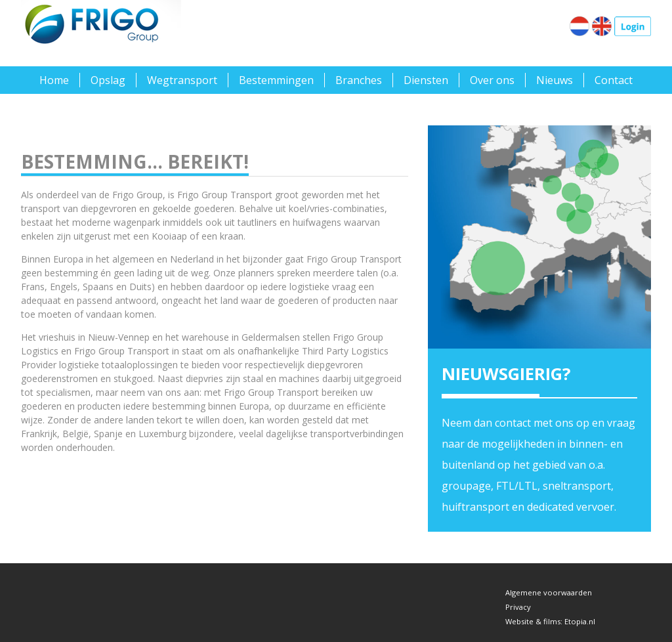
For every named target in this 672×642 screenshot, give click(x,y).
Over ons (492, 80)
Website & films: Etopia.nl (550, 621)
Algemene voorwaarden (549, 592)
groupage (466, 486)
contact (513, 423)
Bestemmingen (276, 80)
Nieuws (555, 80)
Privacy (518, 607)
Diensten (426, 80)
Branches (359, 80)
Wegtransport (182, 80)
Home (54, 80)
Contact (614, 80)
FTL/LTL (517, 486)
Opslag (108, 80)
